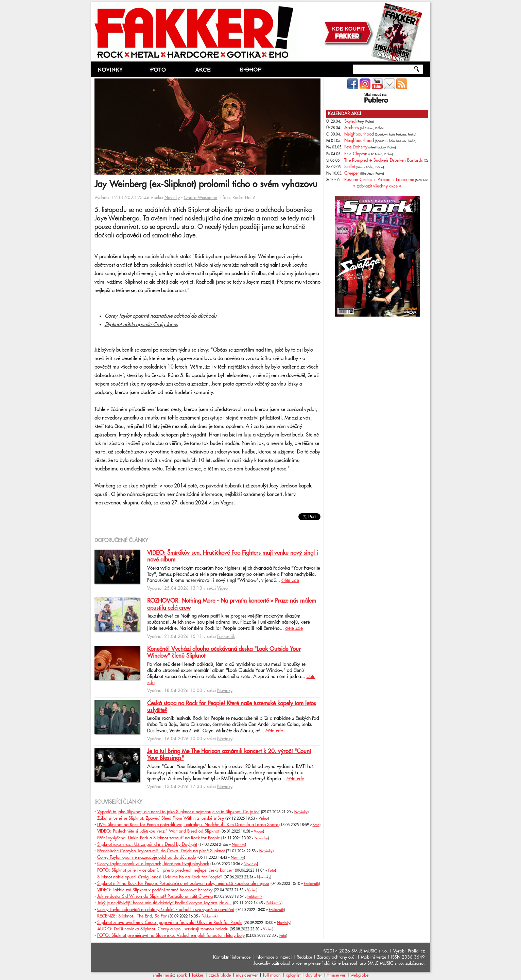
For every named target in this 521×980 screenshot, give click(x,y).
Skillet (350, 167)
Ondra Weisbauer (201, 198)
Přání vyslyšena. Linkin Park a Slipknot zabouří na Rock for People (159, 838)
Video (222, 588)
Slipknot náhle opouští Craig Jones (141, 325)
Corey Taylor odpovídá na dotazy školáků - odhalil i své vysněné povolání (166, 910)
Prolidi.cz (416, 951)
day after (314, 975)
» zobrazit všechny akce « (377, 186)
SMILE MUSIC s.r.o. (370, 951)
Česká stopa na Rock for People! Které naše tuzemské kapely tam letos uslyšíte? (232, 707)
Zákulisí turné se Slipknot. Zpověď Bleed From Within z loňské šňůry (161, 818)
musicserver (247, 975)
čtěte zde (290, 581)
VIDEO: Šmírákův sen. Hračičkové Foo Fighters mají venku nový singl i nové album (232, 556)
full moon (272, 975)
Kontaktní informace (232, 957)
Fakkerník (226, 637)
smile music (163, 975)
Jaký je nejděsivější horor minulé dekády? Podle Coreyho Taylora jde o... (164, 903)
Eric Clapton (356, 154)
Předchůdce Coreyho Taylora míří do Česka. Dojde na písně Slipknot (161, 851)
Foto (316, 825)
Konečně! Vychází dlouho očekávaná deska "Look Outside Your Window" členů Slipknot (224, 653)
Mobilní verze (374, 957)
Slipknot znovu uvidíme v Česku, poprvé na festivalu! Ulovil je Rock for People (170, 923)
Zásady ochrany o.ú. (336, 957)
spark (182, 975)
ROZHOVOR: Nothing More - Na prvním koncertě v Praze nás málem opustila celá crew (232, 604)
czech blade (220, 975)
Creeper (352, 173)
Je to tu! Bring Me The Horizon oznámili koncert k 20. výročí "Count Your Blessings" (229, 755)
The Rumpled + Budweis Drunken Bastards (384, 160)
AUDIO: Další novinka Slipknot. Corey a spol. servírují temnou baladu (163, 929)
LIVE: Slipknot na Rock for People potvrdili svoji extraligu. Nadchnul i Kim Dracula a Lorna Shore (188, 825)
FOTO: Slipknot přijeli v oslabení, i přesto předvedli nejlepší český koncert (165, 870)
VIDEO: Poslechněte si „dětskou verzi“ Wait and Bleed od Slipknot (158, 831)
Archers (352, 128)
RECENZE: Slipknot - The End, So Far (132, 916)
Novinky (172, 198)
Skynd (350, 121)
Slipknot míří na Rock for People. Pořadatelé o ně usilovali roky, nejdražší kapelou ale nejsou (183, 884)
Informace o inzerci (274, 957)
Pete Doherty (356, 147)
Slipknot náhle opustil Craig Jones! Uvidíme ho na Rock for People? (160, 877)
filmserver (336, 975)
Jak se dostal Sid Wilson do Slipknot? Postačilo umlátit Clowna (155, 896)
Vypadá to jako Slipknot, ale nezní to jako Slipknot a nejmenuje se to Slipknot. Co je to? (178, 812)
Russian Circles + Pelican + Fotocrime (379, 180)
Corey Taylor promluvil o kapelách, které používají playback (153, 864)
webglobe (360, 975)
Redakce (304, 957)
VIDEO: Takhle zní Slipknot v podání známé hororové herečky (155, 890)
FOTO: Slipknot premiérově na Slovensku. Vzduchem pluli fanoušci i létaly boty (171, 936)
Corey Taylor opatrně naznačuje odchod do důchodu (161, 316)
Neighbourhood (359, 134)
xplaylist (293, 975)
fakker (198, 975)
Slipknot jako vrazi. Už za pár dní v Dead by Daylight (147, 844)
